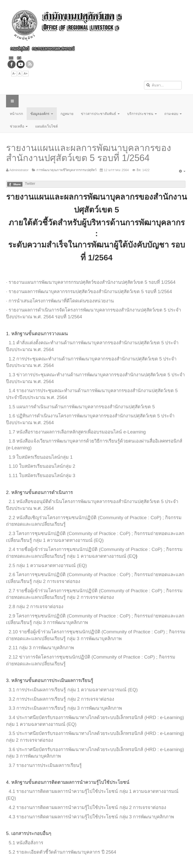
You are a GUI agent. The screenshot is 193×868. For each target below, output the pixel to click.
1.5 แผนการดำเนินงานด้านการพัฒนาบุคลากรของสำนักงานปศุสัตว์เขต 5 (82, 407)
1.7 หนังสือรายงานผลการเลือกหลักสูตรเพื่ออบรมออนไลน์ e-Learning (77, 432)
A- (14, 74)
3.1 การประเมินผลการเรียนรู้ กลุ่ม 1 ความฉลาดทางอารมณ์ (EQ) (73, 690)
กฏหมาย (67, 114)
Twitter (30, 183)
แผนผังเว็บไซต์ (46, 126)
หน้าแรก (16, 114)
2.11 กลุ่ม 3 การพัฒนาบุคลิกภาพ (41, 648)
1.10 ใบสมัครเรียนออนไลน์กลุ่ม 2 (42, 466)
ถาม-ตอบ (173, 114)
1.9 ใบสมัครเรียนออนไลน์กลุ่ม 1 (41, 457)
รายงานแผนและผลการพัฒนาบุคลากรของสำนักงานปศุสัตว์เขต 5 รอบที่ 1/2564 (89, 153)
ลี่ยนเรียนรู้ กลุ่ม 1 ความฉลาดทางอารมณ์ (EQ (90, 556)
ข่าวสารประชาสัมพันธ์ (100, 114)
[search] (163, 85)
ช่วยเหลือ (19, 126)
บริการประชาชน (142, 114)
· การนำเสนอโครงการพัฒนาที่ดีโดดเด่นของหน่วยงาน (60, 301)
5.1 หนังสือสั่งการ (26, 843)
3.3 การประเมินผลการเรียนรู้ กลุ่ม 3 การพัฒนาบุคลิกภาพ (65, 708)
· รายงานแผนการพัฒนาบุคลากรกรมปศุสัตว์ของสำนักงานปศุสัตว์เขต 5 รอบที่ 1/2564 (91, 282)
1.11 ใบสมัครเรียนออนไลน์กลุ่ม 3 (42, 475)
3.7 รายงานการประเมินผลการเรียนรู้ (45, 765)
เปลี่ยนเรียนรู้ (53, 524)
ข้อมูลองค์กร (42, 114)
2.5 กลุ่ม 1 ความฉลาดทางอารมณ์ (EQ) (48, 565)
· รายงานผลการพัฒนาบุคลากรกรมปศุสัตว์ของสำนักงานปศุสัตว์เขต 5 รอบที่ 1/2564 (89, 291)
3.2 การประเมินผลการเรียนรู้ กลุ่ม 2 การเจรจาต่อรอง (61, 699)
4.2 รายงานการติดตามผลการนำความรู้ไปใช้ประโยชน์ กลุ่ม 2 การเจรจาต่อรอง (87, 807)
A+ (26, 74)
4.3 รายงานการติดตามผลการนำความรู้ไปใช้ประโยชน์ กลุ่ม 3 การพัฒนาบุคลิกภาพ (91, 817)
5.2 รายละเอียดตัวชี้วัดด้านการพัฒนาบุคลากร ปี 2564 (62, 852)
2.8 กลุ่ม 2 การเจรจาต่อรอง (36, 607)
